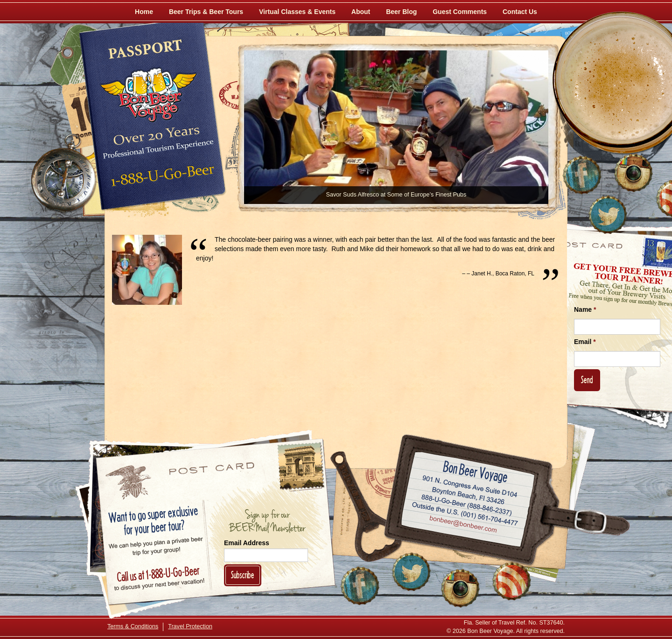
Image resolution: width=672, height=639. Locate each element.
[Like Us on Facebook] (582, 175)
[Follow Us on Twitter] (608, 215)
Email (585, 342)
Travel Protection (190, 626)
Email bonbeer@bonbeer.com (463, 525)
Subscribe (243, 575)
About (361, 12)
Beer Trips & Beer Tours (206, 12)
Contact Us (520, 12)
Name (585, 309)
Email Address (247, 543)
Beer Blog (401, 12)
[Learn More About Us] (511, 581)
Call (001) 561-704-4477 (465, 514)
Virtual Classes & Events (297, 12)
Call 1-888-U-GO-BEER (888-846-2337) (467, 503)
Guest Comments (460, 12)
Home (144, 12)
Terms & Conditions (133, 626)
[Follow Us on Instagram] (633, 173)
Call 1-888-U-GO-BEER (161, 178)
